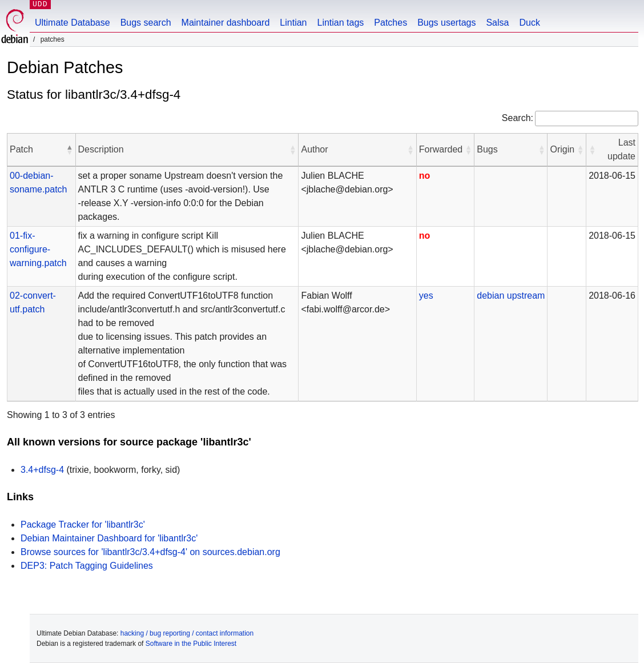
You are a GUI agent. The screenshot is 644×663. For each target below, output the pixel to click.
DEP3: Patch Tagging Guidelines (87, 566)
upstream (526, 296)
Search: (518, 118)
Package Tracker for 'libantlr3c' (83, 525)
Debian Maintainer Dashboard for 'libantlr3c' (109, 538)
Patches (391, 23)
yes (426, 296)
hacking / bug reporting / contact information (187, 633)
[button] (70, 150)
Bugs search (146, 23)
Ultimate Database (73, 23)
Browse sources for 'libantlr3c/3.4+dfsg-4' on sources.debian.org (150, 552)
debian (490, 296)
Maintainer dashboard (226, 23)
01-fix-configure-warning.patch (38, 249)
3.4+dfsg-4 (42, 470)
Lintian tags (340, 23)
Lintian (293, 23)
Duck (529, 23)
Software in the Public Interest (191, 644)
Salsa (497, 23)
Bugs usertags (446, 23)
